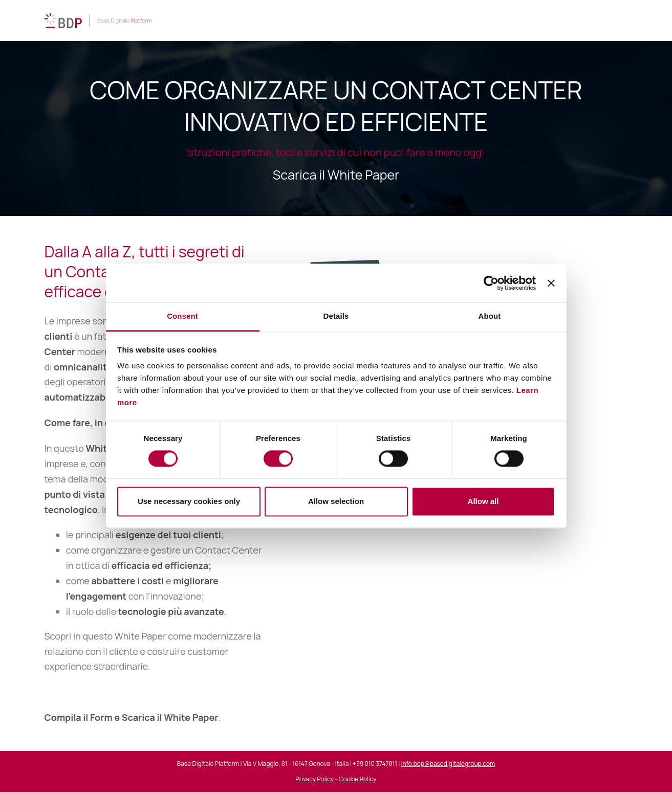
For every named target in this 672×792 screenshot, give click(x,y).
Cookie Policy (358, 779)
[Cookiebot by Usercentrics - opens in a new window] (491, 283)
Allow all (483, 501)
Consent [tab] (182, 316)
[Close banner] (551, 283)
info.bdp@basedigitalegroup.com (448, 764)
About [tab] (490, 316)
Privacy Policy (315, 779)
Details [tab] (336, 316)
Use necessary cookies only (189, 501)
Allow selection (336, 501)
